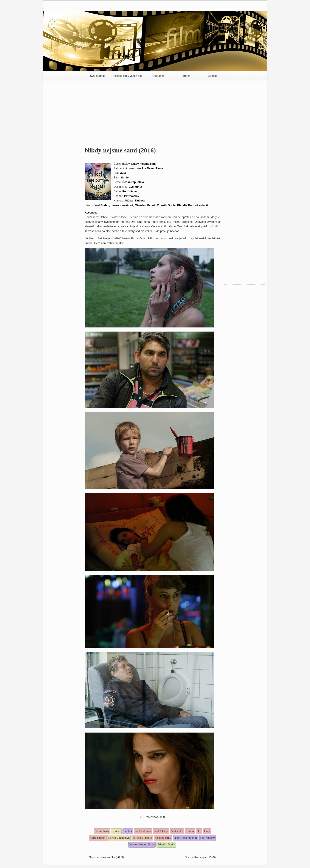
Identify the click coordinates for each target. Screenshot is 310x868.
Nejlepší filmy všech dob (127, 76)
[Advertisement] (155, 112)
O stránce (158, 76)
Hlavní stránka (96, 76)
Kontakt (213, 76)
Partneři (186, 76)
